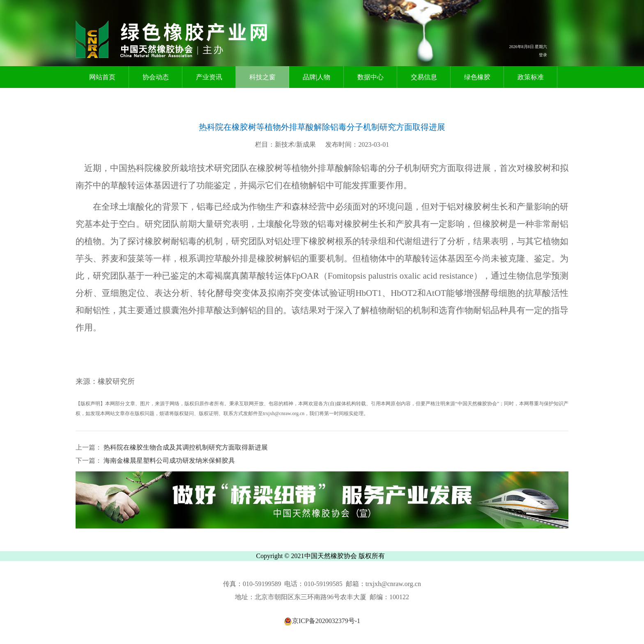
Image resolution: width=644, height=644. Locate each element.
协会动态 (156, 77)
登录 (543, 55)
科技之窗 (262, 77)
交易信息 (424, 77)
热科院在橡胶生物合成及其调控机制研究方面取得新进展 (185, 447)
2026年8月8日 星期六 (528, 47)
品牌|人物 (316, 77)
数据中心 (370, 77)
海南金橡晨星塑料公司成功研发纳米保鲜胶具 (168, 460)
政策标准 (531, 77)
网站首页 (102, 77)
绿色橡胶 (477, 77)
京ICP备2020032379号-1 (322, 621)
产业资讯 (209, 77)
